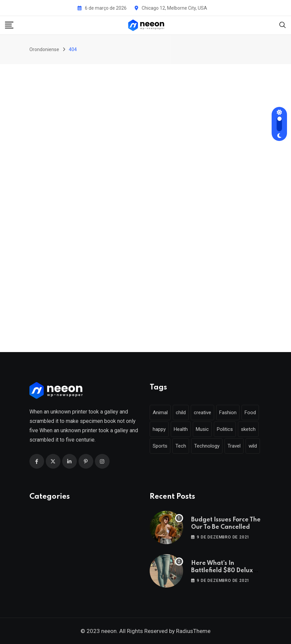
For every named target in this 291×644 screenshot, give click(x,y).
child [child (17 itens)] (181, 413)
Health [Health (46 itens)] (181, 429)
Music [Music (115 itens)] (202, 429)
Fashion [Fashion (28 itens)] (228, 413)
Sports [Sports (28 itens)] (160, 446)
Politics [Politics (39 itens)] (225, 429)
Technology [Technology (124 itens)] (207, 446)
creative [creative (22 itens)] (202, 413)
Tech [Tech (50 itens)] (181, 446)
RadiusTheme (193, 631)
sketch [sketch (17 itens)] (248, 429)
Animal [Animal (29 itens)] (160, 413)
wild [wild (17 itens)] (253, 446)
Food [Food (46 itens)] (250, 413)
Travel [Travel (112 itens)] (234, 446)
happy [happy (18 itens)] (159, 429)
